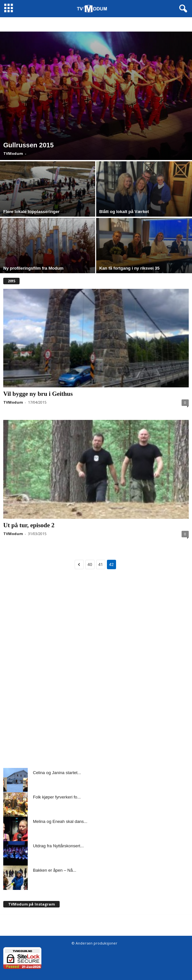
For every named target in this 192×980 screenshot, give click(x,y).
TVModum (13, 153)
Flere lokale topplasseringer (31, 212)
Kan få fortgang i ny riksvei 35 (130, 268)
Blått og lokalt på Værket (124, 212)
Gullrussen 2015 (29, 145)
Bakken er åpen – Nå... (55, 870)
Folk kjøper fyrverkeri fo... (57, 797)
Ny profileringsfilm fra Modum (33, 268)
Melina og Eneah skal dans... (60, 821)
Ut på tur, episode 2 (29, 525)
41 (101, 564)
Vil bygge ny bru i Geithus (38, 394)
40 (90, 564)
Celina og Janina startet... (57, 773)
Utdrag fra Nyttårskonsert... (58, 846)
